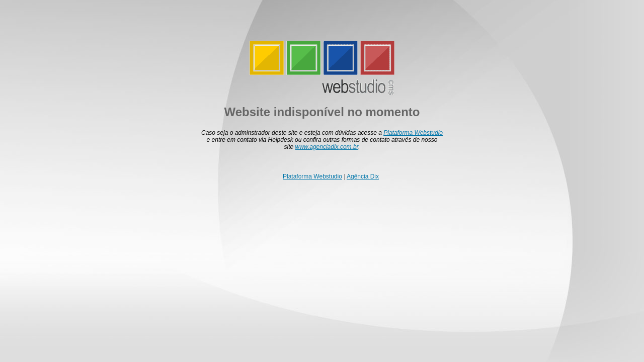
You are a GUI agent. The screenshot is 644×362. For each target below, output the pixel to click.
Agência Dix (363, 176)
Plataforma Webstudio (413, 133)
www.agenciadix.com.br (327, 147)
